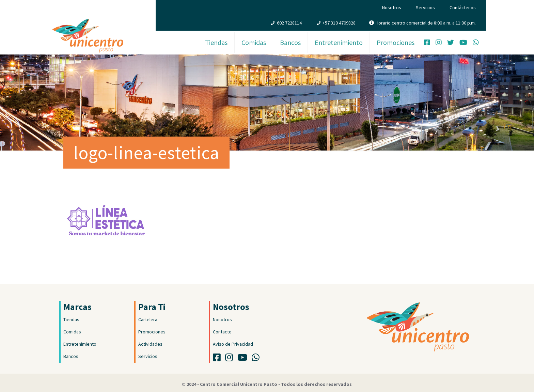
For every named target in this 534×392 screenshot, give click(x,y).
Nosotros (392, 7)
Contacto (222, 332)
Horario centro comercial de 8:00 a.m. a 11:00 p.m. (426, 23)
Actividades (150, 344)
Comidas (72, 332)
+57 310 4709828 (339, 23)
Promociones (152, 332)
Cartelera (148, 319)
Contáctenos (463, 7)
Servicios (425, 7)
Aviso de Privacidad (233, 344)
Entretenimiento (80, 344)
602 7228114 (289, 23)
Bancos (71, 356)
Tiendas (71, 319)
